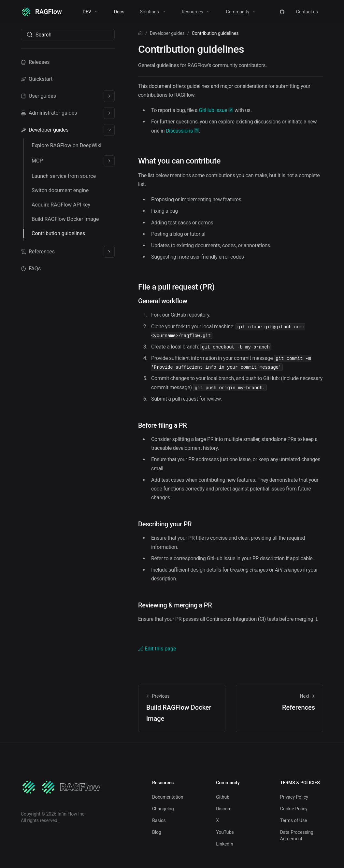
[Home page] (140, 33)
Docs (119, 12)
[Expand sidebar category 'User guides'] (109, 96)
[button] (91, 12)
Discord (224, 809)
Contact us (307, 12)
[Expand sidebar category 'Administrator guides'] (109, 113)
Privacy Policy (294, 797)
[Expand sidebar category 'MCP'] (109, 161)
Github (223, 797)
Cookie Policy (294, 809)
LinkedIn (225, 844)
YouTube (225, 832)
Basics (159, 820)
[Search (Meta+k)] (68, 35)
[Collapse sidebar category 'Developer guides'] (109, 130)
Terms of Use (294, 820)
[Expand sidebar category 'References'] (109, 252)
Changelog (163, 809)
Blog (157, 832)
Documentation (168, 797)
